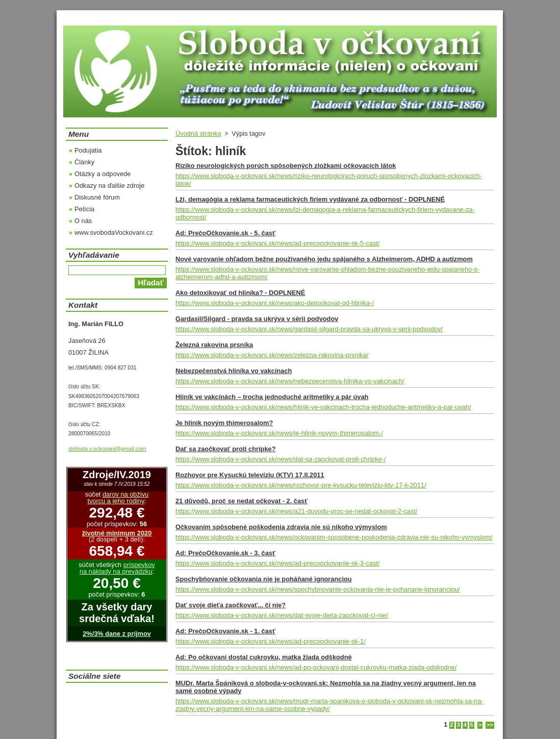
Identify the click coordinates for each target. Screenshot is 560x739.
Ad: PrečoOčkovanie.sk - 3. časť (225, 553)
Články (84, 162)
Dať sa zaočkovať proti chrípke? (225, 449)
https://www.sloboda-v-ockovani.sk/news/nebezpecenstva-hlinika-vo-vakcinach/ (290, 381)
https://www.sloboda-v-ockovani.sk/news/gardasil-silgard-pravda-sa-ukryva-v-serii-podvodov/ (309, 329)
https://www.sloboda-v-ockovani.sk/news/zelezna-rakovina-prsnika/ (272, 355)
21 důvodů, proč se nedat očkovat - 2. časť (241, 501)
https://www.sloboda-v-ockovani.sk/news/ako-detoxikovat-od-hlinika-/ (275, 303)
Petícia (84, 209)
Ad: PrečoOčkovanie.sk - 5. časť (225, 233)
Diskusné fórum (97, 197)
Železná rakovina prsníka (214, 345)
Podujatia (88, 150)
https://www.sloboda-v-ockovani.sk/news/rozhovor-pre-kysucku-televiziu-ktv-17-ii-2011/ (301, 485)
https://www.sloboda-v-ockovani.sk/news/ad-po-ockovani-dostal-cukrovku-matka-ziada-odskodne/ (316, 667)
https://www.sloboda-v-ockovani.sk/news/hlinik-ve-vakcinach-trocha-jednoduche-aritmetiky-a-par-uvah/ (323, 407)
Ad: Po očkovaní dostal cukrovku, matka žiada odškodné (264, 657)
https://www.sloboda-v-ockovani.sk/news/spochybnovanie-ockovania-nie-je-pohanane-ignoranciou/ (318, 589)
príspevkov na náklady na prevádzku (117, 568)
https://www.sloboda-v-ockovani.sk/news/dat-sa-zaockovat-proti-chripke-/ (281, 459)
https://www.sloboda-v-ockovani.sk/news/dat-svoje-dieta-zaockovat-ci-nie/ (282, 615)
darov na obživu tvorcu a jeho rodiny (118, 498)
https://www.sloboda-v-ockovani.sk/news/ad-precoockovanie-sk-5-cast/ (277, 243)
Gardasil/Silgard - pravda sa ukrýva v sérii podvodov (257, 319)
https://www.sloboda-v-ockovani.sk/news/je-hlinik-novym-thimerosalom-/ (279, 433)
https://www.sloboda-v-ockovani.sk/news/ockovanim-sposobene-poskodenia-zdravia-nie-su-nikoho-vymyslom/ (334, 537)
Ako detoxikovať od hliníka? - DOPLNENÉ (240, 293)
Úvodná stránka (198, 133)
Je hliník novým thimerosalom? (224, 423)
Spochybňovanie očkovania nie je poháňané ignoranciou (264, 579)
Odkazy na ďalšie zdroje (109, 186)
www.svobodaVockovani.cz (114, 232)
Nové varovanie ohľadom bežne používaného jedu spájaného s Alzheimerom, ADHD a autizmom (324, 259)
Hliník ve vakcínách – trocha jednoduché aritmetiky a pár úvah (272, 397)
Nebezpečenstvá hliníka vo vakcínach (234, 371)
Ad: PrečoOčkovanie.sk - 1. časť (225, 631)
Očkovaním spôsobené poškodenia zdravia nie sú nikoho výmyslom (281, 527)
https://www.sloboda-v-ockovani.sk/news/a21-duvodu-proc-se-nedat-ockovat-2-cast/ (296, 511)
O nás (83, 221)
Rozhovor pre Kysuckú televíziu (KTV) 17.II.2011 (250, 475)
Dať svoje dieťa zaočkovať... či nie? (231, 605)
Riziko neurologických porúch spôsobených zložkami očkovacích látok (286, 166)
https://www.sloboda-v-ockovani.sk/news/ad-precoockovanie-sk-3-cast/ (277, 563)
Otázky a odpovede (103, 174)
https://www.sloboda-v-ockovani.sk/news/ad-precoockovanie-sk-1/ (271, 641)
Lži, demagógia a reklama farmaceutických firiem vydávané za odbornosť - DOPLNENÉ (310, 199)
